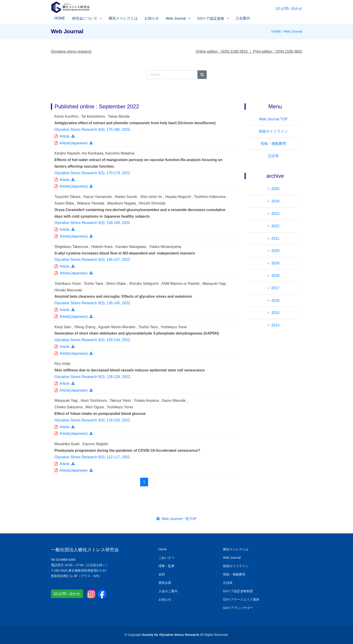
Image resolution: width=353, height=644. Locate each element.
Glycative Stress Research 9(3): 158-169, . (93, 223)
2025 (275, 189)
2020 (275, 251)
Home (163, 549)
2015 (275, 313)
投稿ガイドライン (273, 131)
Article (65, 136)
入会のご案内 (168, 591)
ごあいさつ (166, 558)
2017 (275, 288)
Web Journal (176, 18)
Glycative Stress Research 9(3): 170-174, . (93, 173)
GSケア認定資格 (211, 18)
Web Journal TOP (273, 119)
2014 (275, 325)
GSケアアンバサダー (238, 608)
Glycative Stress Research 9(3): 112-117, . (93, 457)
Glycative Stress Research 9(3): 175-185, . (93, 130)
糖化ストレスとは (123, 18)
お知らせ (152, 18)
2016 (275, 301)
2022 (275, 226)
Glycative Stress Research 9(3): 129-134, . (93, 340)
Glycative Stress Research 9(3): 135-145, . (93, 303)
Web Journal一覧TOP (176, 519)
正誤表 (273, 156)
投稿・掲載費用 (273, 144)
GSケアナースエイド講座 (241, 599)
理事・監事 (166, 566)
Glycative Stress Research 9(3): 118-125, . (93, 420)
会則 (162, 574)
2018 (275, 276)
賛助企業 (165, 583)
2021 (275, 239)
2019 (275, 263)
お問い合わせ (289, 8)
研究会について (85, 18)
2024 (275, 201)
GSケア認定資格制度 (238, 591)
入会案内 (243, 18)
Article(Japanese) (74, 143)
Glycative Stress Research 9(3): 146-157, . (93, 260)
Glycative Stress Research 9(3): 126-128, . (93, 377)
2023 (275, 214)
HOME (60, 18)
